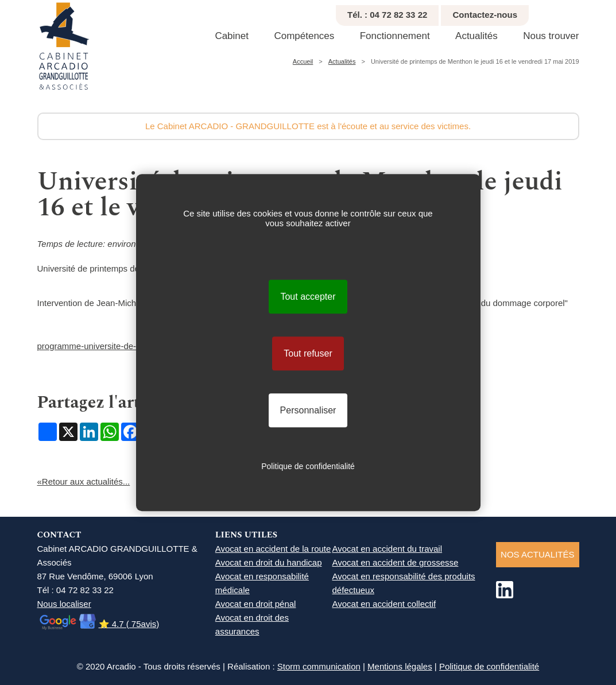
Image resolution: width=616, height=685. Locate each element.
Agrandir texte (597, 12)
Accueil (303, 61)
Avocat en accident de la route (273, 549)
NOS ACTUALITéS (537, 554)
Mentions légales (400, 666)
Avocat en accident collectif (384, 604)
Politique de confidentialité (489, 666)
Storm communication (319, 666)
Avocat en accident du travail (388, 549)
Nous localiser (64, 604)
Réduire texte (584, 12)
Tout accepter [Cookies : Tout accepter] (308, 297)
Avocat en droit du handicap (269, 562)
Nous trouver (551, 36)
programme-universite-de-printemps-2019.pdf (124, 346)
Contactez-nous (485, 15)
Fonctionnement (395, 36)
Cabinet (232, 36)
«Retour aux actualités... (84, 481)
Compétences (304, 36)
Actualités (476, 36)
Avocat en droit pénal (256, 604)
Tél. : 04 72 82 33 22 (387, 15)
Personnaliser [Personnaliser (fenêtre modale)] (308, 410)
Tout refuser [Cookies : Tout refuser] (308, 353)
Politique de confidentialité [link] (308, 466)
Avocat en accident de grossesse (396, 562)
